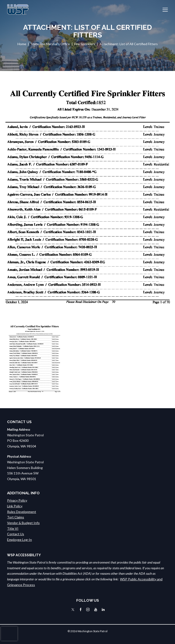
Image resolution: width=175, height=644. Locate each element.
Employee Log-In (19, 540)
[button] (165, 9)
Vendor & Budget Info (23, 523)
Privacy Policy (17, 500)
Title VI (13, 528)
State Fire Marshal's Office (50, 44)
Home (22, 44)
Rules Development (22, 512)
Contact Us (16, 534)
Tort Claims (16, 517)
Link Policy (15, 506)
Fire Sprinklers (85, 44)
